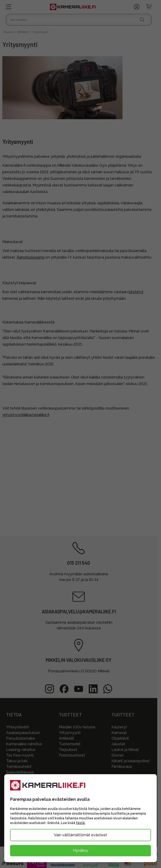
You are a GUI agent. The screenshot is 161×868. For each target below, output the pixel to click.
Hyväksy (80, 850)
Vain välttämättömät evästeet (80, 835)
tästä (80, 823)
